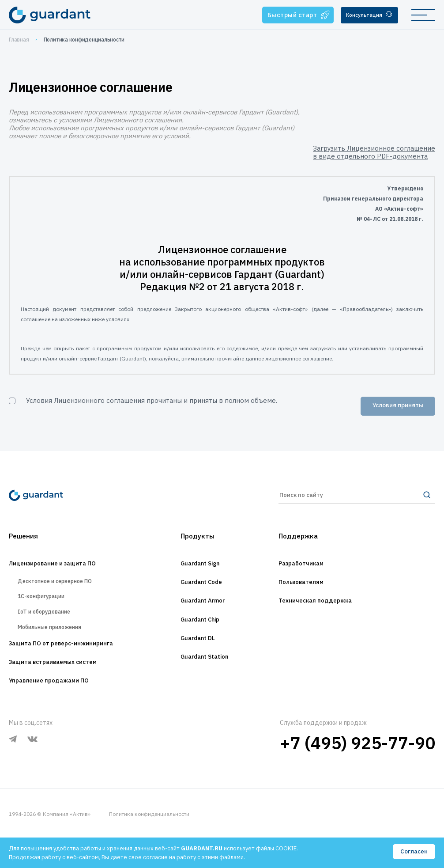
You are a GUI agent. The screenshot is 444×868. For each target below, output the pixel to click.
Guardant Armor (203, 612)
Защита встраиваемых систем (64, 689)
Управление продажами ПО (58, 709)
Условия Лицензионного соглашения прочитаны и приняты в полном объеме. (152, 400)
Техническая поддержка (324, 612)
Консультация (367, 15)
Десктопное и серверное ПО (65, 591)
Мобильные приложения (58, 648)
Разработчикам (307, 571)
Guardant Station (205, 673)
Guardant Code (201, 591)
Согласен (414, 852)
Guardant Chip (199, 632)
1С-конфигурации (47, 610)
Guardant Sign (199, 571)
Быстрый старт (292, 15)
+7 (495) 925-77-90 (357, 771)
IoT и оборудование (51, 629)
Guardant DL (196, 652)
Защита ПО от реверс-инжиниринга (74, 668)
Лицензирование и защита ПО (64, 571)
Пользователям (307, 591)
